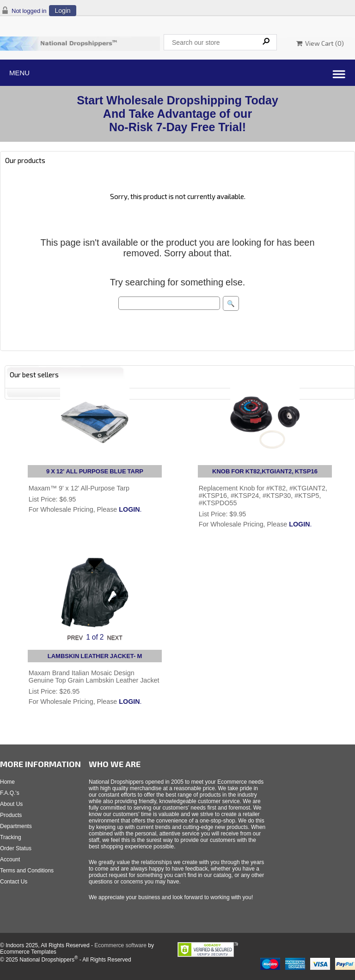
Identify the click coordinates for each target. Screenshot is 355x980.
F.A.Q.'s (10, 793)
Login (62, 11)
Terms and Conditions (27, 871)
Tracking (11, 837)
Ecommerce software (120, 945)
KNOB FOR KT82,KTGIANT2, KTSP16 (265, 471)
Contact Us (14, 882)
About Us (11, 804)
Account (10, 859)
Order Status (16, 848)
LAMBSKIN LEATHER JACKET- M (95, 656)
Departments (16, 826)
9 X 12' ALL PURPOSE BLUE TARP (95, 471)
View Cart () (320, 43)
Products (11, 815)
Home (7, 782)
